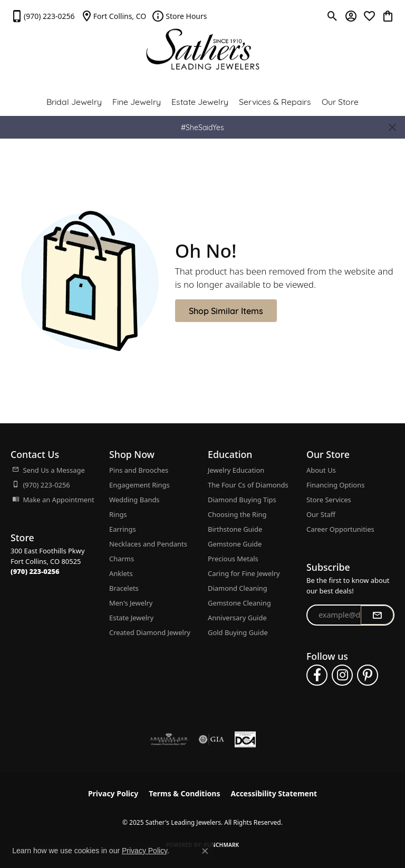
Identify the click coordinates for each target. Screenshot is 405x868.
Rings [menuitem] (118, 514)
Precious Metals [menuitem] (233, 559)
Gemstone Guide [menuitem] (235, 544)
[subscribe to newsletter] (377, 615)
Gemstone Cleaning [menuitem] (239, 603)
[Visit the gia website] (211, 739)
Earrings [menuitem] (123, 529)
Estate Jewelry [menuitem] (131, 618)
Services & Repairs (275, 101)
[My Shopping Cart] (388, 16)
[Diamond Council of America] (245, 739)
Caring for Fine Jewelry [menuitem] (244, 573)
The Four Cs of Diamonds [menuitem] (248, 485)
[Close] (392, 127)
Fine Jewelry (137, 101)
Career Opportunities (340, 529)
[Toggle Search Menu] (332, 16)
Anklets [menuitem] (121, 573)
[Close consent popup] (205, 851)
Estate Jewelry (200, 101)
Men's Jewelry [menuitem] (131, 603)
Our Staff (321, 514)
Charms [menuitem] (122, 559)
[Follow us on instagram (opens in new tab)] (342, 675)
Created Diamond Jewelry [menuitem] (150, 632)
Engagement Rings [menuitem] (139, 485)
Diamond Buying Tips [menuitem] (242, 500)
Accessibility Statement (274, 793)
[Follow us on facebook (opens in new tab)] (317, 675)
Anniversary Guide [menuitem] (237, 618)
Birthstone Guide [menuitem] (235, 529)
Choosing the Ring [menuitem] (237, 514)
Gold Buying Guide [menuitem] (238, 632)
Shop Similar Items (226, 310)
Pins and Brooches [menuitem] (139, 470)
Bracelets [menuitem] (124, 588)
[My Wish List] (369, 16)
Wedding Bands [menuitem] (134, 500)
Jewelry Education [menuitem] (236, 470)
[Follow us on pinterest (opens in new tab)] (368, 675)
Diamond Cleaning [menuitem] (238, 588)
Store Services (329, 500)
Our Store (340, 101)
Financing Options (335, 485)
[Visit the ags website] (169, 739)
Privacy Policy (113, 793)
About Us (321, 470)
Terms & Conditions (184, 793)
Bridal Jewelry (74, 101)
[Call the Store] (35, 571)
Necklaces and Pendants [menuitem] (148, 544)
